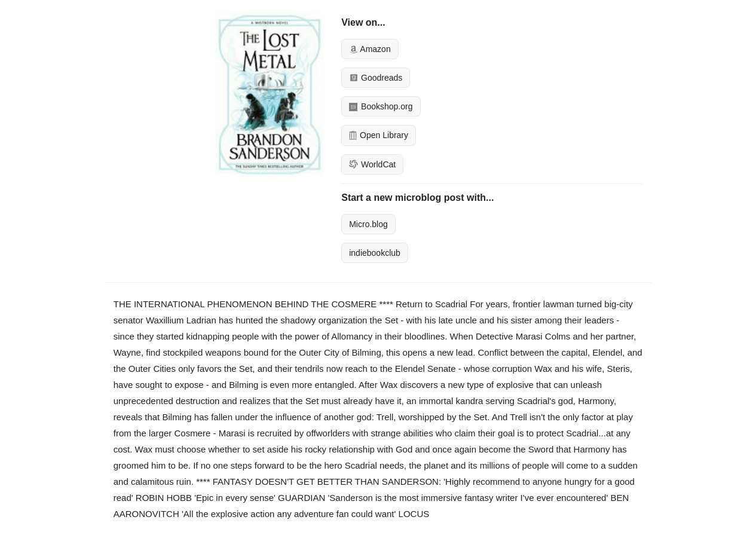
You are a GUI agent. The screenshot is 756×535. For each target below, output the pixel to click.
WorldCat (372, 164)
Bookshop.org (381, 106)
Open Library (379, 135)
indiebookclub (375, 253)
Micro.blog (368, 224)
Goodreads (376, 78)
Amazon (370, 49)
